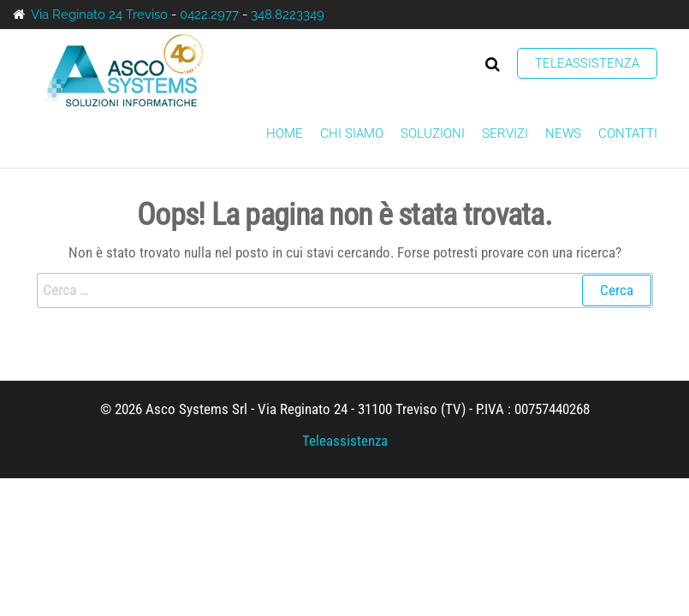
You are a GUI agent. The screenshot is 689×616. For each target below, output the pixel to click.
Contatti (628, 133)
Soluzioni (433, 133)
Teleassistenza (587, 63)
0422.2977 (209, 15)
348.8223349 (288, 15)
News (563, 133)
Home (285, 133)
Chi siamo (352, 133)
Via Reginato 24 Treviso (99, 15)
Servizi (505, 133)
